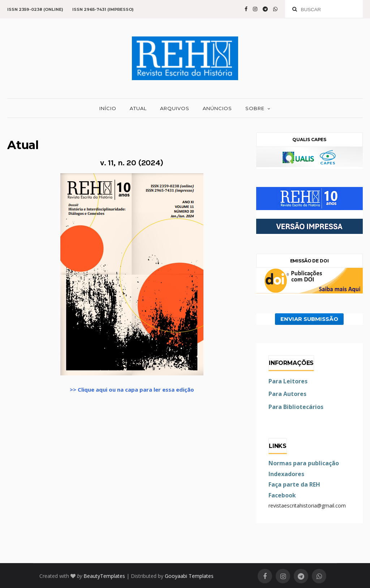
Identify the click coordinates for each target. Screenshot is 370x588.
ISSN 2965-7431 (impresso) (103, 9)
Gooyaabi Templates (189, 576)
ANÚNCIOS (217, 108)
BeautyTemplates (104, 576)
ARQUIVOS (175, 108)
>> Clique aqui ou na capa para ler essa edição (132, 389)
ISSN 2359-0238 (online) (35, 9)
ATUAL (138, 108)
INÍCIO (108, 108)
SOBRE (255, 108)
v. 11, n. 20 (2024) (132, 163)
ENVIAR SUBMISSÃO (309, 319)
